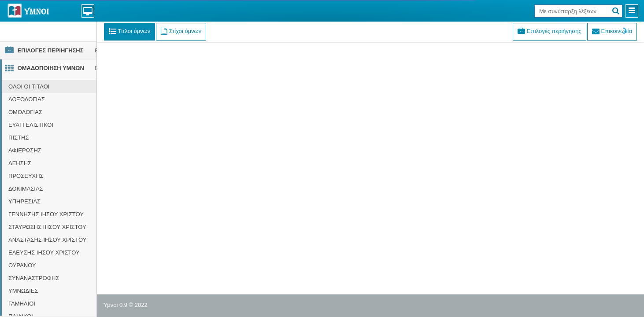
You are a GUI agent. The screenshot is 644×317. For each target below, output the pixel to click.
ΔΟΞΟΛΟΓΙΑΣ (27, 99)
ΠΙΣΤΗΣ (19, 138)
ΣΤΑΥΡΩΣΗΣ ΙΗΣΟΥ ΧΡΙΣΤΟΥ (47, 227)
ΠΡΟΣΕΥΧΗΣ (26, 176)
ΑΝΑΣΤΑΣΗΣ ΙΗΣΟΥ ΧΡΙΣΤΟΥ (47, 240)
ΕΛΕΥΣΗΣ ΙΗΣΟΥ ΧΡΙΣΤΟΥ (44, 252)
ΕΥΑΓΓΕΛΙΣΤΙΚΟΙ (31, 125)
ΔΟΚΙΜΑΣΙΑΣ (26, 189)
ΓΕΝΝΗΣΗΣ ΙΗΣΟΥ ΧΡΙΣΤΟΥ (46, 214)
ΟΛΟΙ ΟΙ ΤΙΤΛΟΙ (29, 87)
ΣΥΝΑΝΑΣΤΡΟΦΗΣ (34, 278)
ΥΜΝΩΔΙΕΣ (23, 291)
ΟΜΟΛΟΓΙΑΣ (25, 112)
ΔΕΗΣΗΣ (20, 163)
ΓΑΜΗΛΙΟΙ (22, 304)
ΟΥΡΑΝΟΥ (22, 265)
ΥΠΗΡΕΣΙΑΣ (24, 201)
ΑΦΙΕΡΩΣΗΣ (25, 150)
